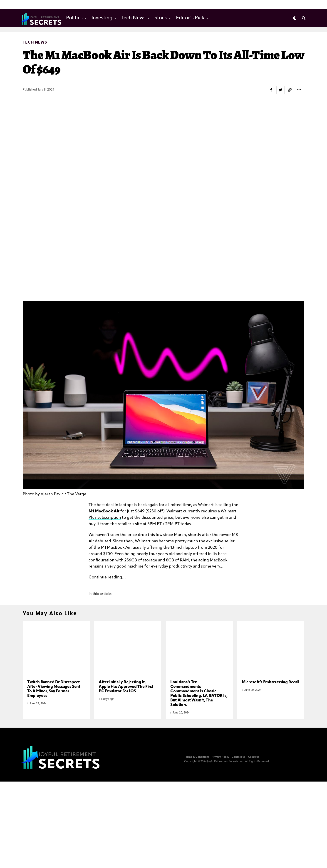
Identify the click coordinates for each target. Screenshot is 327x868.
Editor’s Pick (190, 18)
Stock (161, 18)
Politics (74, 18)
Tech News (133, 18)
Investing (102, 18)
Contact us (239, 768)
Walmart (206, 505)
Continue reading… (107, 577)
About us (254, 768)
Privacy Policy (220, 768)
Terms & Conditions (197, 768)
